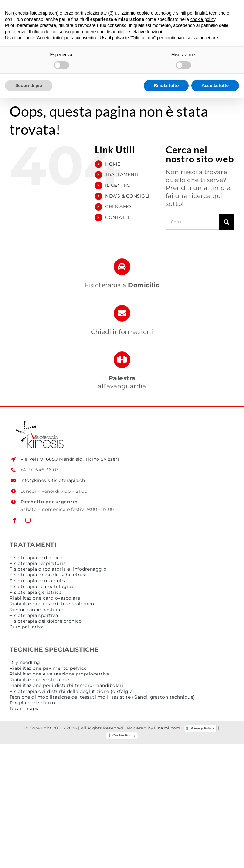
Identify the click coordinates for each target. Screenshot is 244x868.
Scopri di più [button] (29, 856)
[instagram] (28, 520)
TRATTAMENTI (122, 174)
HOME (113, 164)
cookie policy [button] (203, 790)
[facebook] (15, 520)
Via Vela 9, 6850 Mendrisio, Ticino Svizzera (70, 459)
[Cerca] (227, 222)
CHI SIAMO (118, 207)
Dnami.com (167, 728)
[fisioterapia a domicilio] (122, 277)
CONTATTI (117, 217)
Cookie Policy (124, 735)
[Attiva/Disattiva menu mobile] (231, 20)
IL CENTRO (118, 185)
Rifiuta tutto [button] (166, 856)
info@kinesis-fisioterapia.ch (53, 480)
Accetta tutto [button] (215, 856)
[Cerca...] (192, 222)
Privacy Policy (202, 728)
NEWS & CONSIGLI (127, 196)
